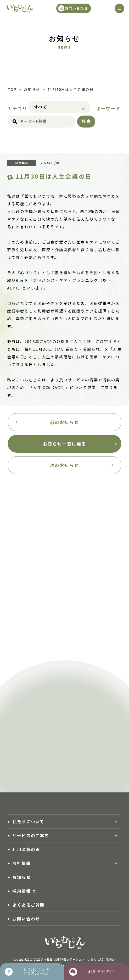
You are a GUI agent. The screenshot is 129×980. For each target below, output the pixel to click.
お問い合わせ (76, 8)
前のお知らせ (64, 422)
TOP (12, 89)
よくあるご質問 (28, 905)
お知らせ (32, 89)
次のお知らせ (64, 465)
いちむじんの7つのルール (37, 972)
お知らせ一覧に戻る (64, 444)
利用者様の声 (26, 849)
